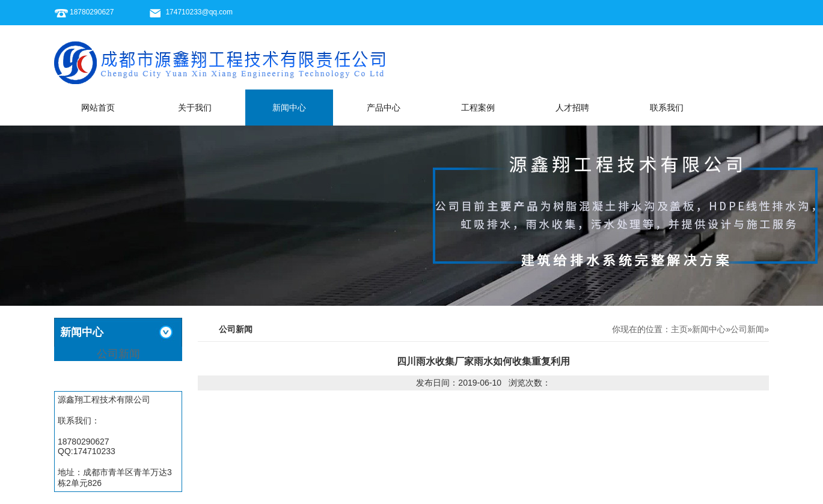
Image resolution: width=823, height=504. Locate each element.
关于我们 (195, 108)
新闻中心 (289, 108)
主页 (679, 329)
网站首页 (98, 108)
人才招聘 (572, 108)
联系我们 (667, 108)
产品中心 (384, 108)
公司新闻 (118, 354)
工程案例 (478, 108)
